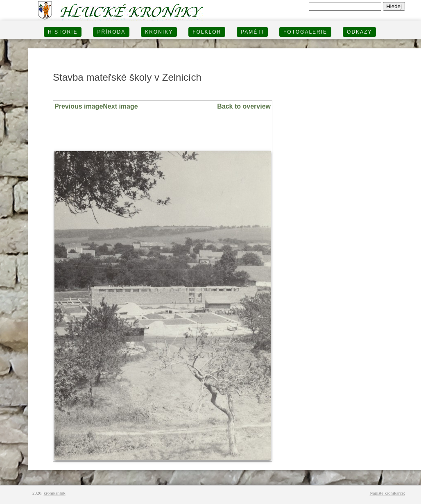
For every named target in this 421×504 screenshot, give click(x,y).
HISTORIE (63, 32)
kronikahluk (55, 493)
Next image (120, 106)
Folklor (207, 32)
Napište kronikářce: (387, 493)
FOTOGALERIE (305, 32)
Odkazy (359, 32)
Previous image (79, 106)
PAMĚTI (252, 32)
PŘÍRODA (111, 32)
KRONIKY (159, 32)
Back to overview (244, 106)
